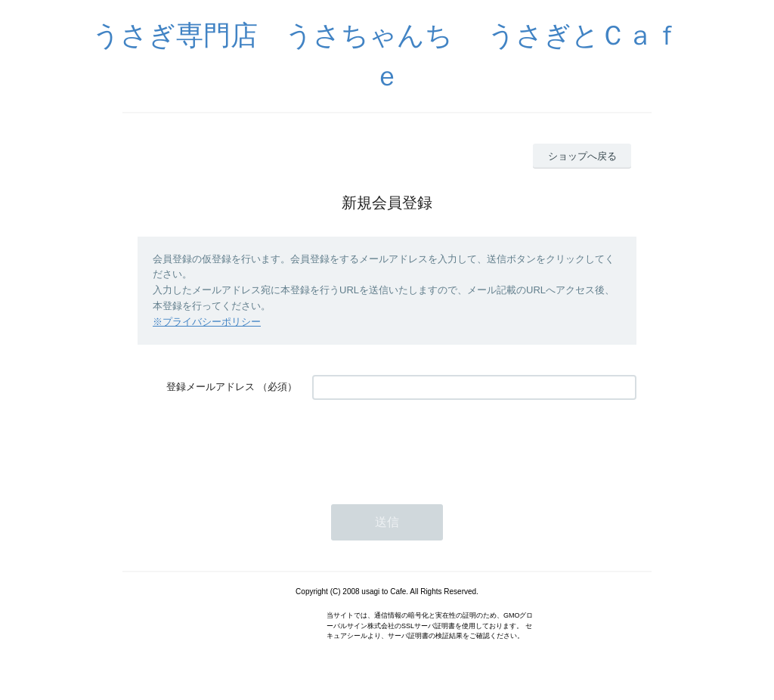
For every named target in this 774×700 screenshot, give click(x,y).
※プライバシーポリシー (207, 322)
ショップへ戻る (582, 156)
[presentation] (427, 444)
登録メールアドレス (211, 387)
